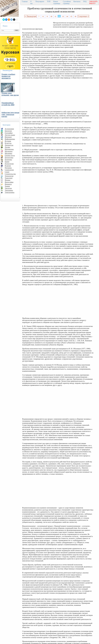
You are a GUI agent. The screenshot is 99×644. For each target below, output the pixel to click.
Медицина (9, 151)
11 (55, 16)
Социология (9, 170)
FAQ (85, 1)
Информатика (10, 139)
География (9, 133)
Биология (8, 131)
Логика (7, 147)
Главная (25, 1)
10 (51, 16)
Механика (8, 153)
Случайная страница (67, 2)
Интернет (8, 137)
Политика (8, 160)
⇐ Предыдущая (30, 16)
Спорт (7, 172)
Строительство (10, 174)
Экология (8, 188)
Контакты (77, 1)
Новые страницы (57, 2)
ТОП (49, 1)
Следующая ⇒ (83, 16)
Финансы (8, 184)
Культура (8, 143)
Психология (9, 164)
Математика (9, 149)
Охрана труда (10, 155)
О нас (31, 2)
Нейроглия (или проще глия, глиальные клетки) (10, 115)
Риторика (8, 168)
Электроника (10, 192)
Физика (8, 180)
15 (71, 16)
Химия (7, 186)
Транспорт (9, 178)
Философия (9, 182)
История (8, 141)
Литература (9, 145)
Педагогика (9, 158)
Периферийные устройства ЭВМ (8, 104)
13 (63, 16)
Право (7, 162)
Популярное (40, 1)
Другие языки (10, 135)
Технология (9, 176)
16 (75, 16)
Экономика (9, 190)
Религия (8, 166)
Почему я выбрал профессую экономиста (8, 76)
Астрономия (9, 129)
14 (67, 16)
